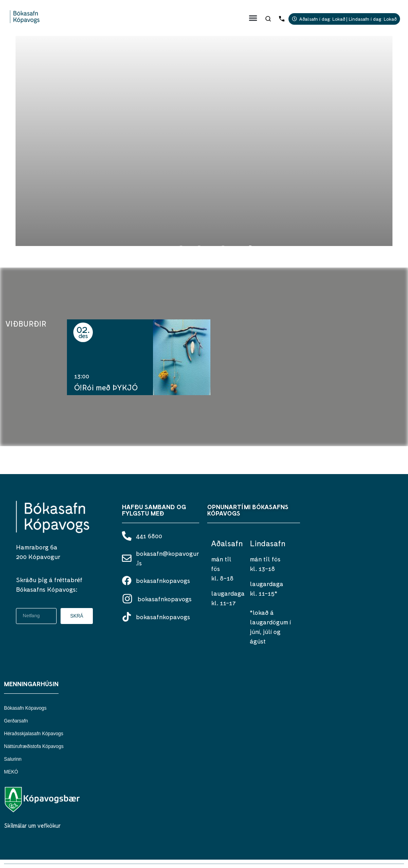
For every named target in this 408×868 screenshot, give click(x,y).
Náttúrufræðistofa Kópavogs (34, 746)
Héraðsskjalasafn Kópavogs (34, 734)
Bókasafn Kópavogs (25, 708)
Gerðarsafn (16, 721)
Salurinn (13, 759)
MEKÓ (11, 772)
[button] (253, 18)
